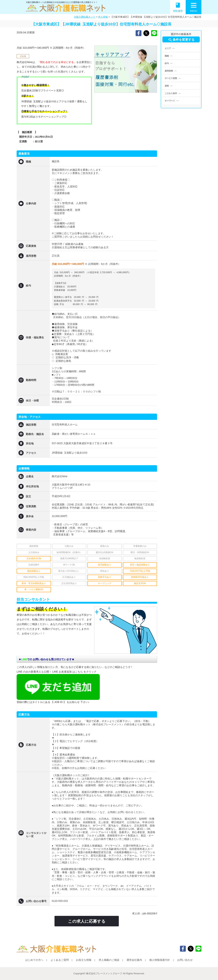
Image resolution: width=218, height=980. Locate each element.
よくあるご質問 (60, 960)
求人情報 (103, 17)
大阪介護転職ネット (85, 17)
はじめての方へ (34, 960)
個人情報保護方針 (160, 960)
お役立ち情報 (84, 960)
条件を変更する (181, 40)
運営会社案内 (134, 960)
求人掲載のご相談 (109, 960)
